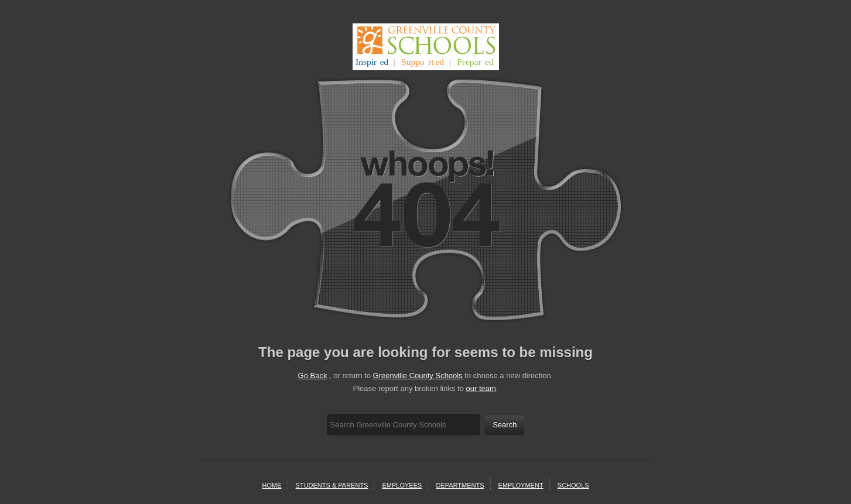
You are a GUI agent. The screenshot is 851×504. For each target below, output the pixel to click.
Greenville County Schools (418, 376)
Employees (402, 485)
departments (460, 485)
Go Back (313, 376)
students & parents (332, 485)
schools (573, 485)
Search (505, 425)
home (272, 485)
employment (521, 485)
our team (481, 388)
